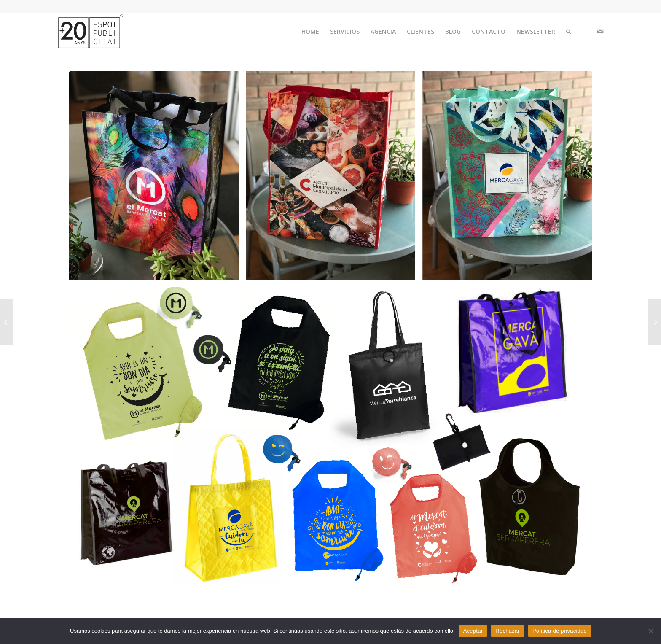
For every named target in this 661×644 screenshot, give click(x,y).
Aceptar (473, 631)
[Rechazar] (650, 631)
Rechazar (508, 631)
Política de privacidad (560, 631)
